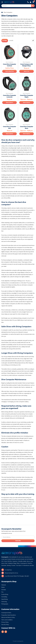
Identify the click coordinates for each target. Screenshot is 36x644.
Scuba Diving (5, 594)
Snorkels (4, 590)
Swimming (4, 602)
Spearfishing (5, 599)
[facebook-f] (3, 632)
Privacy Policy (5, 622)
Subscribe (18, 541)
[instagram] (6, 632)
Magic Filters (17, 563)
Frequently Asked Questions (9, 615)
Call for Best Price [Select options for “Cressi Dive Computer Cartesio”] (9, 71)
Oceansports (24, 563)
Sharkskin (4, 565)
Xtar (33, 565)
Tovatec (13, 565)
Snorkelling (4, 597)
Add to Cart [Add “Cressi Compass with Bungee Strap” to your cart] (27, 71)
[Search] (33, 6)
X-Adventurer (26, 565)
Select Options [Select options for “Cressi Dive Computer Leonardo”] (10, 103)
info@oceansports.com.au (11, 573)
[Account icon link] (31, 2)
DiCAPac (10, 561)
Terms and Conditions (7, 620)
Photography (5, 604)
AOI (2, 561)
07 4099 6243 (8, 570)
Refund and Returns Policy (8, 617)
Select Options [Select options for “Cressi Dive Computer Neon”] (27, 134)
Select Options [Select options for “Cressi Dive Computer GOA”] (10, 134)
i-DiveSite (20, 561)
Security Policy (5, 625)
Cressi (5, 561)
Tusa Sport (19, 565)
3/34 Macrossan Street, (17, 576)
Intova (28, 561)
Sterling (9, 565)
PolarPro (30, 563)
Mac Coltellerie (9, 563)
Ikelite (25, 561)
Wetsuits (4, 585)
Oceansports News (6, 613)
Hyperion (15, 561)
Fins (2, 592)
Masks (3, 587)
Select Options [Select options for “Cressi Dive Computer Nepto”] (27, 103)
